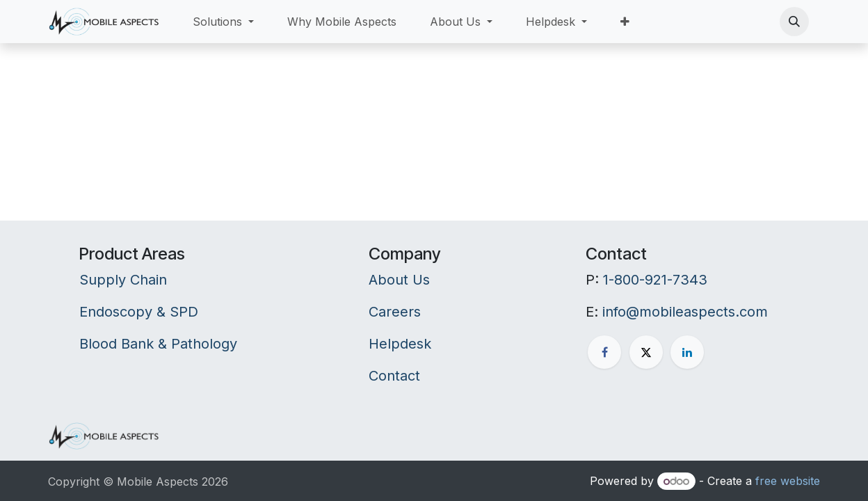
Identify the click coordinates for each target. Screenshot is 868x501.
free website (788, 481)
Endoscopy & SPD (139, 312)
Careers (395, 312)
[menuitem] (223, 22)
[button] (794, 22)
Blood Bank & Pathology (158, 344)
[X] (646, 352)
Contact (394, 376)
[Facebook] (604, 352)
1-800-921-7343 (655, 280)
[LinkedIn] (687, 352)
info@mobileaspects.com (685, 312)
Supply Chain (123, 280)
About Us (399, 280)
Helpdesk (400, 344)
